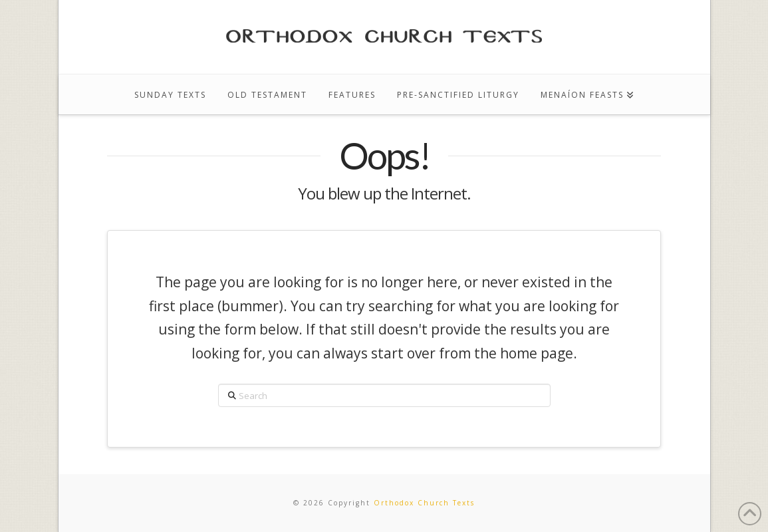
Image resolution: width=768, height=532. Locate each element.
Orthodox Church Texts (424, 503)
